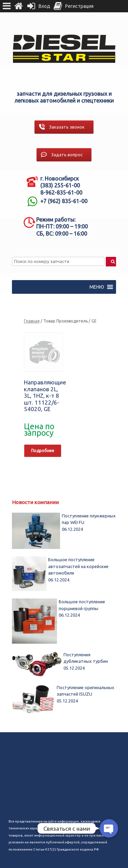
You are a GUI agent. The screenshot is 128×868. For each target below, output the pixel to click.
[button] (97, 287)
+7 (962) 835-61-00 (64, 201)
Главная (32, 321)
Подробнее (43, 451)
